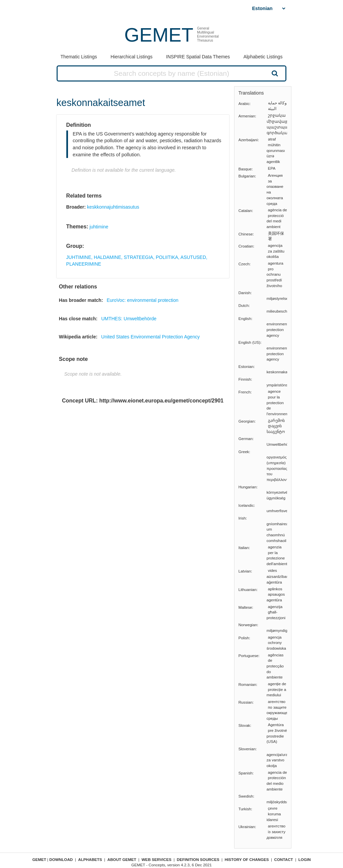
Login (305, 859)
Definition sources (198, 859)
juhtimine (99, 227)
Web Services (157, 859)
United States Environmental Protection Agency (150, 337)
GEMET (159, 35)
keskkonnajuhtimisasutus (113, 207)
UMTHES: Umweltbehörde (129, 319)
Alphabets (90, 859)
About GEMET (122, 859)
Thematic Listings (79, 57)
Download (61, 859)
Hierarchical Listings (131, 57)
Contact (284, 859)
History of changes (247, 859)
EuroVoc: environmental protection (142, 300)
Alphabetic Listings (263, 57)
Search (274, 73)
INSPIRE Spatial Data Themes (198, 57)
